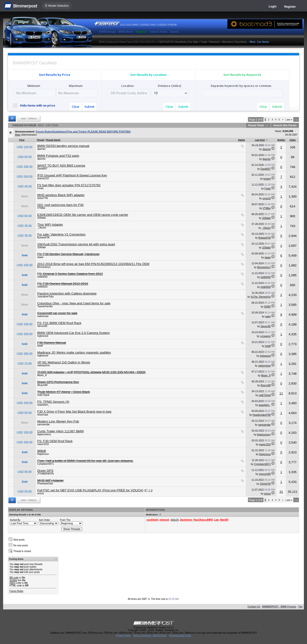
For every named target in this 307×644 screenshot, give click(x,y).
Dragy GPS (45, 471)
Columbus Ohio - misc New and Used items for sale (74, 303)
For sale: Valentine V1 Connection (61, 234)
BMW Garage (107, 32)
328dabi (41, 218)
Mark (18, 135)
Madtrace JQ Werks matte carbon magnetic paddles (74, 352)
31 (281, 492)
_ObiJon (42, 228)
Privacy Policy (123, 635)
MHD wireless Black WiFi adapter (61, 195)
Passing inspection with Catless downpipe (67, 293)
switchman (43, 316)
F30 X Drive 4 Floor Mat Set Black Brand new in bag (74, 412)
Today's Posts (158, 32)
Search (174, 32)
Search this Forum (285, 125)
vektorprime (43, 365)
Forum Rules (16, 591)
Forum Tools (256, 125)
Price (22, 140)
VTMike (41, 208)
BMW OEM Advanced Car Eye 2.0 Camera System (73, 333)
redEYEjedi (43, 395)
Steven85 (42, 326)
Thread (40, 140)
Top (301, 607)
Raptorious (43, 454)
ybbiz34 (174, 520)
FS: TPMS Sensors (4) (53, 402)
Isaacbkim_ (43, 405)
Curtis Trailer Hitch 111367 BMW (60, 431)
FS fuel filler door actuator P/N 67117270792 (69, 185)
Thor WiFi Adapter (50, 225)
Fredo (40, 188)
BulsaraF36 (43, 238)
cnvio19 (266, 198)
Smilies (13, 580)
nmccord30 (265, 474)
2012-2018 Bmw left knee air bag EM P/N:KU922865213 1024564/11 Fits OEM (93, 264)
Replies (281, 140)
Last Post (260, 140)
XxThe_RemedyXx (261, 297)
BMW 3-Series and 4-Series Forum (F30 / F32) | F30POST (127, 42)
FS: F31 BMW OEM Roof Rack (59, 323)
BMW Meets (126, 32)
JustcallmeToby (45, 297)
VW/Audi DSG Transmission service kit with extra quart (76, 244)
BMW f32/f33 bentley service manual (63, 146)
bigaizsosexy (44, 434)
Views (292, 140)
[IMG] (12, 583)
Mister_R (42, 375)
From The (65, 520)
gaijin (268, 316)
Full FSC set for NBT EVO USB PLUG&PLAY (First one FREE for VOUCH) (90, 490)
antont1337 (43, 178)
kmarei (267, 179)
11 (281, 393)
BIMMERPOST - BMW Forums (279, 607)
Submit (89, 107)
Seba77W (42, 198)
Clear (76, 107)
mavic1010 (43, 444)
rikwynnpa (43, 415)
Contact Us (254, 607)
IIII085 (267, 307)
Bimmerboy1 (44, 267)
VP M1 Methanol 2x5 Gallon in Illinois (64, 362)
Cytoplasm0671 (45, 464)
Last (289, 120)
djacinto (41, 149)
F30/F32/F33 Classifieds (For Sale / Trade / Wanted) (189, 42)
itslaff (40, 346)
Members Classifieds (235, 42)
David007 (42, 169)
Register (290, 7)
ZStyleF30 (265, 484)
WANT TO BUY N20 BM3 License (61, 166)
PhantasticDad (45, 484)
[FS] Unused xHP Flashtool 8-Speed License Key (72, 175)
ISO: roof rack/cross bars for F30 (60, 205)
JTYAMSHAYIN (45, 474)
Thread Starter (53, 140)
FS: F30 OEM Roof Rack (55, 441)
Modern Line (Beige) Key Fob (58, 421)
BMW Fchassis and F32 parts (58, 156)
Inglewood (43, 336)
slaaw (40, 257)
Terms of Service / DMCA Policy (150, 635)
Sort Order (44, 520)
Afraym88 (42, 385)
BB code (14, 578)
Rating (242, 140)
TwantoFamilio (45, 306)
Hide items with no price (36, 105)
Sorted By (15, 520)
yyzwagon (265, 336)
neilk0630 (42, 277)
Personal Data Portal (180, 635)
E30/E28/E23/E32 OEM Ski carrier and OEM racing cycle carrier (83, 215)
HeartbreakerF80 (262, 415)
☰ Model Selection (57, 6)
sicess (41, 493)
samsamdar (43, 424)
